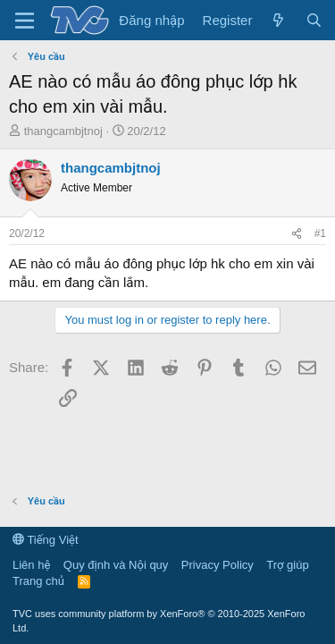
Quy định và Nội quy (116, 565)
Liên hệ (31, 565)
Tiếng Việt (46, 540)
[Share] (297, 234)
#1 (320, 233)
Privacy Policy (218, 565)
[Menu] (25, 21)
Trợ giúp (287, 565)
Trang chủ (38, 581)
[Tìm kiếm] (314, 20)
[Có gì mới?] (278, 20)
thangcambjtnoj (63, 131)
